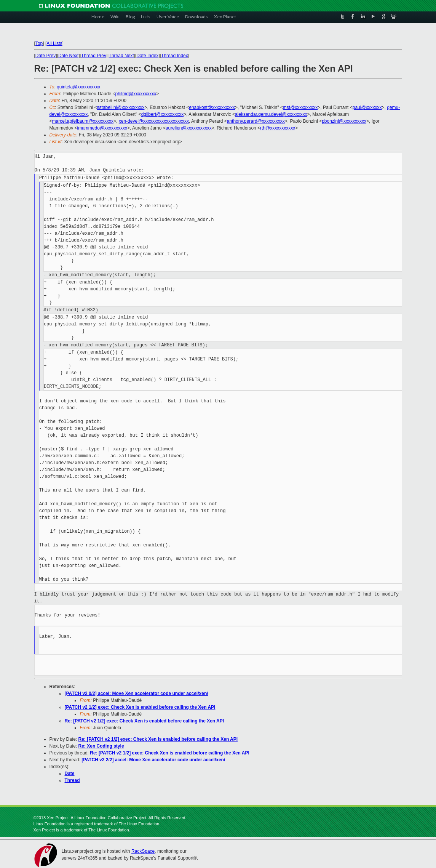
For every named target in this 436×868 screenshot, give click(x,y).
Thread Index (175, 56)
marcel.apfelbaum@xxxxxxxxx (83, 121)
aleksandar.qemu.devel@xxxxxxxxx (271, 114)
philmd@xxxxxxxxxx (136, 94)
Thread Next (121, 56)
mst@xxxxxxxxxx (300, 107)
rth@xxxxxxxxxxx (278, 128)
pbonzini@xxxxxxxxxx (344, 121)
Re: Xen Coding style (101, 746)
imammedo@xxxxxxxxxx (102, 128)
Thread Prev (94, 56)
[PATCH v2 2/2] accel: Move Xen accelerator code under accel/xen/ (153, 760)
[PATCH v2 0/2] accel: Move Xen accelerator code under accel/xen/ (137, 693)
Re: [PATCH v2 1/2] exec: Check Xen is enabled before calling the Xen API (145, 721)
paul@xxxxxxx (367, 107)
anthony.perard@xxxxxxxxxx (256, 121)
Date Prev (46, 56)
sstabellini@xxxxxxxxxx (121, 107)
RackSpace (143, 851)
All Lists (54, 43)
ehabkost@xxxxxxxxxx (212, 107)
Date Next (68, 56)
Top (39, 43)
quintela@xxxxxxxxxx (78, 87)
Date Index (147, 56)
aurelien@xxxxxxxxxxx (189, 128)
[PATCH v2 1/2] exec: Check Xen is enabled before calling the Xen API (140, 707)
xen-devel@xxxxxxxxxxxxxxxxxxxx (154, 121)
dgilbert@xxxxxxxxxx (163, 114)
